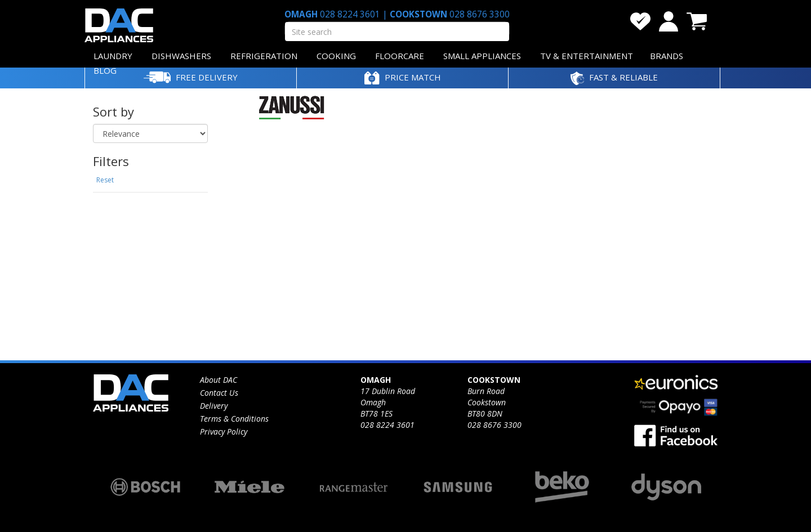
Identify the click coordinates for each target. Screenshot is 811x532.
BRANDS (667, 56)
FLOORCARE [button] (400, 56)
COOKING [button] (336, 56)
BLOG (105, 70)
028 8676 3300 (478, 14)
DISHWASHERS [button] (181, 56)
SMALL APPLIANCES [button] (482, 56)
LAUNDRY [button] (113, 56)
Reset (105, 180)
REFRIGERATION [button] (264, 56)
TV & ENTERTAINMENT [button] (587, 56)
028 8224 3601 (350, 14)
